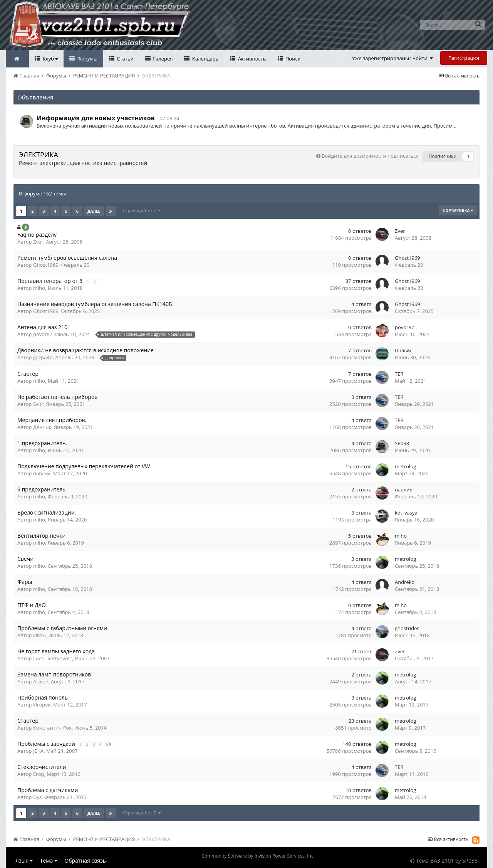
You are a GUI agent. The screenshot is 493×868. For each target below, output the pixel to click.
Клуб (49, 59)
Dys (37, 797)
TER (399, 374)
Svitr (38, 404)
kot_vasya (406, 513)
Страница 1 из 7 (142, 210)
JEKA (38, 751)
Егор (39, 774)
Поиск (292, 59)
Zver (38, 242)
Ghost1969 (46, 265)
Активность (251, 59)
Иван (39, 635)
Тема (49, 860)
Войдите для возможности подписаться (370, 156)
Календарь (205, 59)
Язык (24, 860)
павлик (42, 473)
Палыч (403, 350)
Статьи (125, 59)
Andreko (405, 582)
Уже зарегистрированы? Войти (393, 58)
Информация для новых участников (96, 118)
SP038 (402, 443)
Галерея (162, 59)
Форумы (87, 59)
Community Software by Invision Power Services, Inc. (258, 856)
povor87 (43, 334)
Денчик (42, 427)
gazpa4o (43, 357)
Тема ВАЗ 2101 (435, 860)
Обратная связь (85, 860)
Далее (94, 211)
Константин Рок (52, 728)
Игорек (42, 705)
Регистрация (464, 58)
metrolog (405, 466)
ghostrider (407, 628)
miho (39, 288)
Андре (41, 681)
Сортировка (458, 210)
